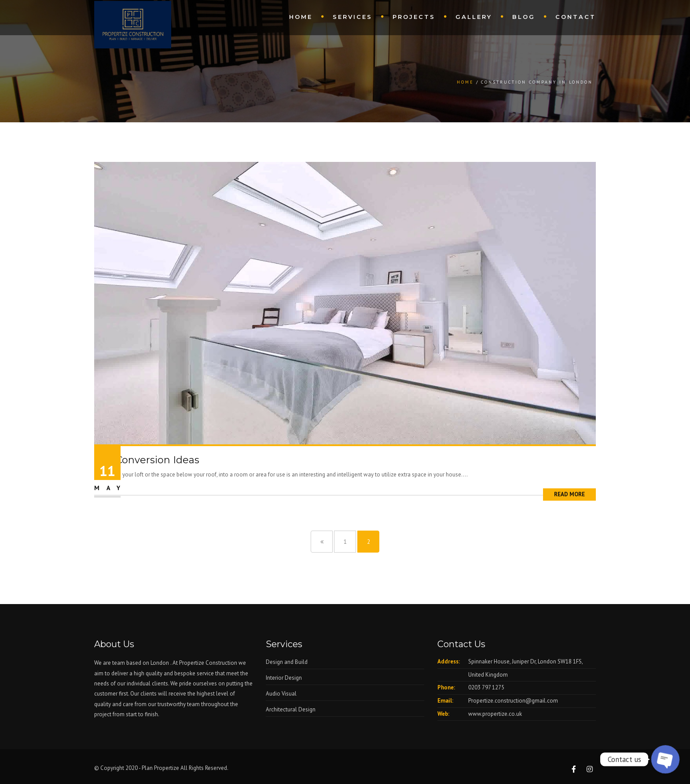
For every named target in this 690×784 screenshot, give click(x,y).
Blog (524, 17)
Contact (576, 17)
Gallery (474, 17)
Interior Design (284, 678)
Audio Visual (281, 694)
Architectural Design (291, 709)
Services (352, 17)
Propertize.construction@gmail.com (513, 701)
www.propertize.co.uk (495, 714)
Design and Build (287, 662)
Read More (569, 494)
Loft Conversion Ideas (147, 460)
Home (301, 17)
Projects (414, 17)
